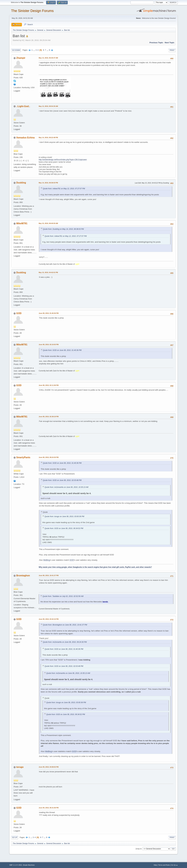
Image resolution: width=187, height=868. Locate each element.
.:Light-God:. (23, 106)
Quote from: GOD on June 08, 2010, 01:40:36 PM (62, 350)
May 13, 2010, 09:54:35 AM (48, 106)
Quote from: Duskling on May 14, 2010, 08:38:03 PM (63, 229)
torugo (20, 767)
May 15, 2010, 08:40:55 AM (48, 223)
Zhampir (21, 58)
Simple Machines (29, 865)
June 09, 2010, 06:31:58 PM (49, 808)
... (34, 50)
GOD (19, 313)
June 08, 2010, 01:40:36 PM (49, 313)
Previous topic (156, 43)
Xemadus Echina (25, 138)
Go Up (15, 837)
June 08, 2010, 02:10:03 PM (49, 345)
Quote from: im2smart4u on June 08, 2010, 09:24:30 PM (65, 642)
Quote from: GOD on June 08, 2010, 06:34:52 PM (64, 528)
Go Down (16, 50)
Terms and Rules (164, 865)
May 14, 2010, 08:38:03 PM (48, 183)
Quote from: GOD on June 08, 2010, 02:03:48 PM (62, 480)
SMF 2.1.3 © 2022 (16, 865)
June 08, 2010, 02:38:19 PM (49, 417)
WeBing (47, 560)
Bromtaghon (23, 576)
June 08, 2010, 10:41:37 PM (49, 575)
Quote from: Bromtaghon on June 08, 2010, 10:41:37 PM (65, 625)
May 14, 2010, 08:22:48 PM (48, 138)
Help (155, 865)
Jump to (139, 849)
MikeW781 (22, 223)
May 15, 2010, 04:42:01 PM (48, 272)
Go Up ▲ (174, 865)
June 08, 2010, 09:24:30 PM (49, 457)
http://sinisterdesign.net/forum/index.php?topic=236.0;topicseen (63, 160)
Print (172, 50)
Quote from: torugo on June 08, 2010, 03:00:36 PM (64, 516)
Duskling (21, 183)
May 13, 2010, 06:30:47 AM (48, 58)
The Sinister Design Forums (32, 11)
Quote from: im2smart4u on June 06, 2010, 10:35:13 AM (66, 487)
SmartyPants (23, 457)
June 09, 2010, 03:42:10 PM (49, 619)
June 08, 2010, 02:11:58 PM (49, 385)
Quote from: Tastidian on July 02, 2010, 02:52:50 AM (63, 596)
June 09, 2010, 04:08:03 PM (49, 767)
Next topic (170, 43)
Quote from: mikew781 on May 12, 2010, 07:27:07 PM (64, 189)
